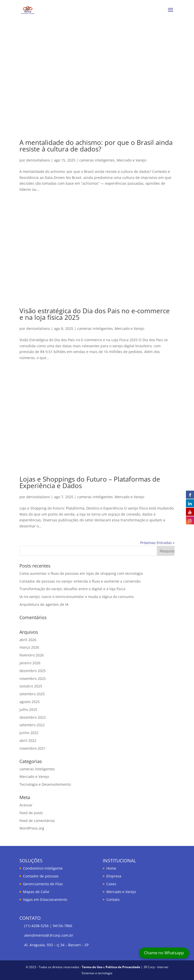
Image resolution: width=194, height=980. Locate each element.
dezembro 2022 (33, 717)
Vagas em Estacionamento (45, 899)
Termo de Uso (92, 967)
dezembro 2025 (33, 671)
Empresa (114, 876)
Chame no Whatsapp (164, 953)
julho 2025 (28, 709)
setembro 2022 (32, 725)
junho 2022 (29, 733)
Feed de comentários (37, 821)
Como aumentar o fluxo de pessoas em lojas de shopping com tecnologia (81, 573)
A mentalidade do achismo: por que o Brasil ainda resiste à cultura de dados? (96, 146)
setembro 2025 (32, 694)
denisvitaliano (38, 160)
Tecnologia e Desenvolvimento (45, 784)
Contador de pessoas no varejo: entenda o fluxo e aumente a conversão (80, 581)
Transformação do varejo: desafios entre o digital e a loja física (72, 589)
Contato (113, 899)
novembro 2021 (33, 748)
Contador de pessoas (41, 876)
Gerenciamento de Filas (43, 884)
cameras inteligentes (97, 160)
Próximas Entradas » (157, 543)
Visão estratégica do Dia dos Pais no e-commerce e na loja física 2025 (95, 314)
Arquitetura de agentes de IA (44, 604)
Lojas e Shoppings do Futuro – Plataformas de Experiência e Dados (90, 482)
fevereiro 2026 (32, 655)
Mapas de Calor (36, 892)
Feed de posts (31, 813)
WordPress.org (32, 828)
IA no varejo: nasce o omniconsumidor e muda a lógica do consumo (77, 597)
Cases (111, 884)
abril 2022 (28, 740)
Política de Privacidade (123, 967)
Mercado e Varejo (131, 160)
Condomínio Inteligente (43, 868)
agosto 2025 (30, 702)
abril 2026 (28, 640)
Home (111, 868)
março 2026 (29, 647)
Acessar (26, 805)
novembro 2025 (33, 678)
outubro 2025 (31, 686)
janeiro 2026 (30, 663)
